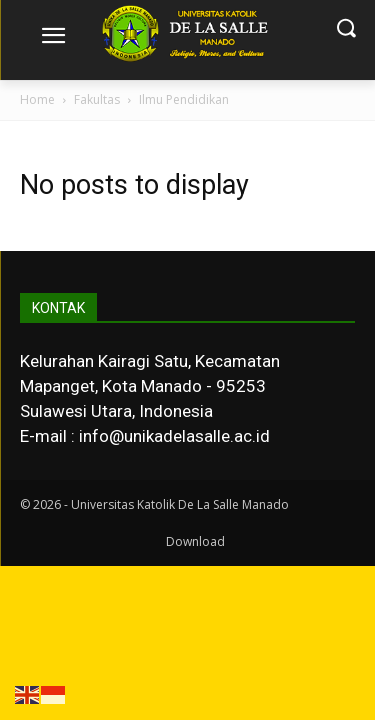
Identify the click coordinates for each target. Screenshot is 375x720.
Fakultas (97, 99)
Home (37, 99)
